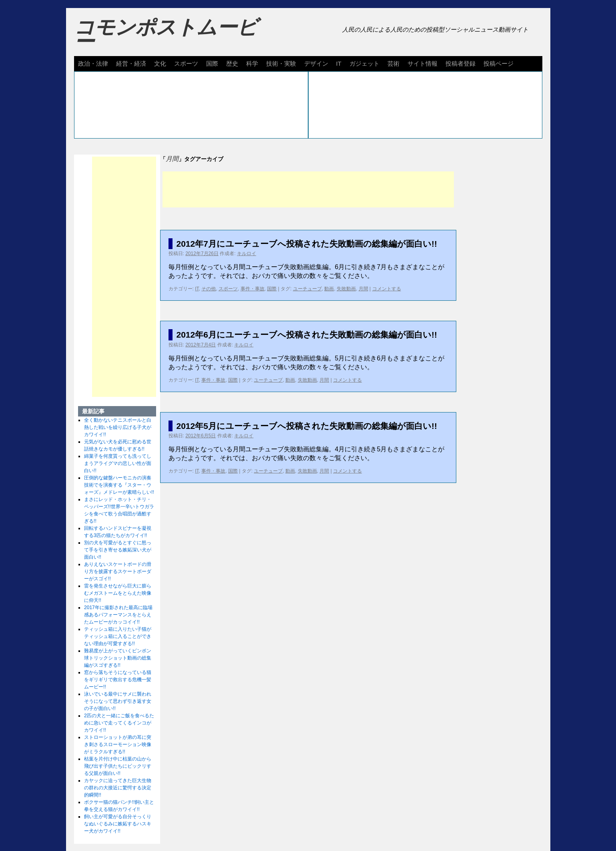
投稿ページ (499, 63)
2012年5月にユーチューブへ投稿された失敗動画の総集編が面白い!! (307, 426)
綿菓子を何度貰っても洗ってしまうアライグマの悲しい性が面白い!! (118, 463)
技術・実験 (281, 63)
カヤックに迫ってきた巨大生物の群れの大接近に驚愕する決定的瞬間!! (118, 788)
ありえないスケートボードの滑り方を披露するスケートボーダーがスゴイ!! (118, 571)
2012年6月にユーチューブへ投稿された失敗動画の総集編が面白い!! (307, 335)
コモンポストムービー (166, 34)
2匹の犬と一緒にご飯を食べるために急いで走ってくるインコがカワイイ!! (119, 723)
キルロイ (247, 253)
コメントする (387, 289)
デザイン (316, 63)
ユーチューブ (307, 289)
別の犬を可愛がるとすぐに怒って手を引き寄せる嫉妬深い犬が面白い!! (118, 550)
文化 (160, 63)
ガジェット (364, 63)
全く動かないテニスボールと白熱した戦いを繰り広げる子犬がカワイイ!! (118, 427)
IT (339, 63)
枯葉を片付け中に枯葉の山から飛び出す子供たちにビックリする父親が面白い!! (118, 766)
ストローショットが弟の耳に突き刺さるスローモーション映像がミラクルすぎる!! (118, 744)
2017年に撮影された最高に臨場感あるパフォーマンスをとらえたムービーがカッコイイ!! (118, 615)
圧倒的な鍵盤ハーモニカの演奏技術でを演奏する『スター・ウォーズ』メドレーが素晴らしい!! (119, 485)
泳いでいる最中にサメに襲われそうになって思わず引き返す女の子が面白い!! (118, 701)
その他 (209, 289)
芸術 (393, 63)
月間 (363, 289)
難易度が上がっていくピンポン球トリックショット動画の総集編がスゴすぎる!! (118, 658)
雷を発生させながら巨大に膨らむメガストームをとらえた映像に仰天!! (118, 593)
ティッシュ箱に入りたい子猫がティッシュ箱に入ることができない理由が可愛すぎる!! (118, 636)
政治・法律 (93, 63)
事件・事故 (253, 289)
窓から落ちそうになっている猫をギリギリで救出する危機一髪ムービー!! (118, 680)
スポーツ (186, 63)
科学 (252, 63)
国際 (212, 63)
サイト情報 (422, 63)
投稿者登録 (460, 63)
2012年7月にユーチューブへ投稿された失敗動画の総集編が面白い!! (307, 244)
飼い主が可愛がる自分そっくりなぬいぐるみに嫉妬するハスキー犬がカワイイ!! (118, 824)
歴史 (232, 63)
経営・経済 (131, 63)
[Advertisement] (308, 189)
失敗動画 (346, 289)
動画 (329, 289)
